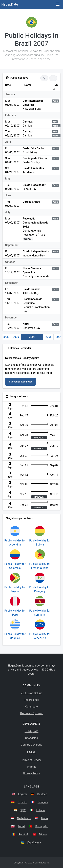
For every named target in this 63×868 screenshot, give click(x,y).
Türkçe (43, 834)
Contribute (31, 707)
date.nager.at (42, 863)
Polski (21, 826)
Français (43, 802)
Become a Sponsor (31, 713)
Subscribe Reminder (20, 382)
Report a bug (32, 700)
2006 (16, 337)
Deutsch (42, 794)
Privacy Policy (32, 773)
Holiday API (31, 731)
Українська (34, 843)
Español (22, 802)
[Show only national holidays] (44, 78)
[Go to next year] (53, 78)
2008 (48, 337)
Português (41, 826)
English (23, 794)
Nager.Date (10, 4)
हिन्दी (23, 810)
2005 (6, 337)
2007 (32, 337)
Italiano (40, 810)
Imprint (32, 767)
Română (23, 834)
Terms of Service (32, 760)
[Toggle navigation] (58, 4)
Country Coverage (31, 745)
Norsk (45, 818)
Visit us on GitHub (32, 693)
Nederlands (24, 818)
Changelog (31, 738)
